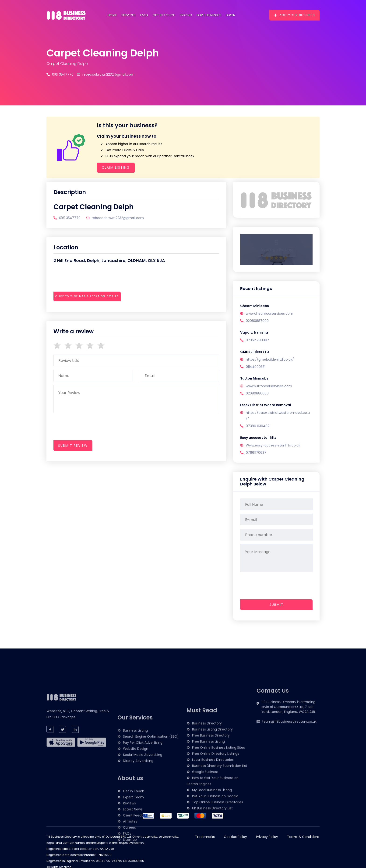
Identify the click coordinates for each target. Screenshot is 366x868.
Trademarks (205, 837)
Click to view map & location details (87, 296)
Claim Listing (116, 167)
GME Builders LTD (255, 352)
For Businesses (209, 15)
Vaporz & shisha (254, 332)
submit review (73, 446)
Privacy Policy (267, 837)
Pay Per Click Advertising (143, 830)
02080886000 (257, 393)
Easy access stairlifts (258, 438)
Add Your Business (294, 15)
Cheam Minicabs (255, 306)
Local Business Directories (213, 831)
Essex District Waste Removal (266, 405)
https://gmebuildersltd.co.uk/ (270, 359)
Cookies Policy (235, 837)
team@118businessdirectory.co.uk (289, 747)
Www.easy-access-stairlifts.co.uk (273, 445)
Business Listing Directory (212, 801)
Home (112, 15)
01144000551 (256, 367)
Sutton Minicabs (254, 378)
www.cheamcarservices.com (269, 314)
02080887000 (257, 321)
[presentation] (89, 309)
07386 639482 (258, 426)
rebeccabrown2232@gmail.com (106, 74)
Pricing (186, 15)
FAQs (144, 15)
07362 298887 (257, 340)
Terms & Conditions (303, 837)
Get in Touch (164, 15)
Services (128, 15)
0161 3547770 (60, 74)
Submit (276, 605)
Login (231, 15)
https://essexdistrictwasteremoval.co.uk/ (278, 416)
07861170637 (256, 453)
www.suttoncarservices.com (269, 386)
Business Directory (207, 795)
